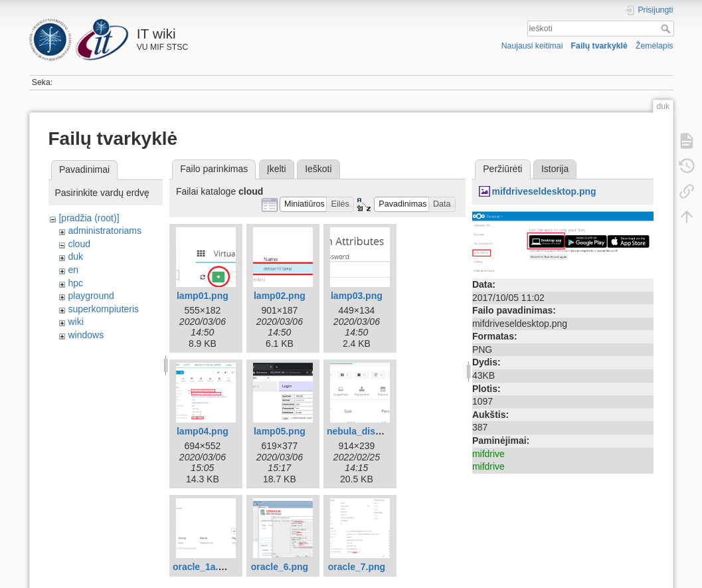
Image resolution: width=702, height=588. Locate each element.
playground (91, 296)
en (73, 270)
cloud (79, 244)
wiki (75, 322)
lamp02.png (280, 296)
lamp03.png (357, 296)
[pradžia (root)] (89, 218)
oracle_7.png (357, 567)
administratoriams (104, 231)
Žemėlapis (655, 46)
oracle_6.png (280, 567)
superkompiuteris (103, 309)
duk (75, 256)
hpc (75, 283)
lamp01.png (203, 296)
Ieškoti (667, 29)
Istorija (555, 169)
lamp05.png (280, 431)
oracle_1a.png (204, 567)
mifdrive (488, 454)
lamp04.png (203, 431)
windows (86, 335)
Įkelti (277, 169)
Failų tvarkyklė (599, 46)
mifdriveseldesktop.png (544, 191)
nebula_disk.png (363, 431)
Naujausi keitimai (532, 46)
